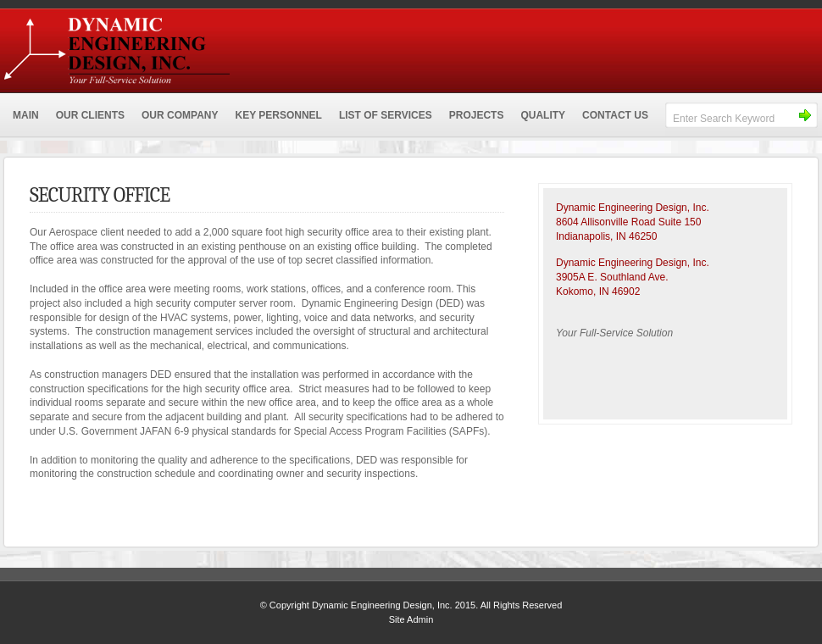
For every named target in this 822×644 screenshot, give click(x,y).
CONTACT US (615, 115)
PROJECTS (477, 115)
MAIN (26, 115)
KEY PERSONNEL (278, 115)
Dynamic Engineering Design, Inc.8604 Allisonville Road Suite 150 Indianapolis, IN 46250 (633, 222)
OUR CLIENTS (90, 115)
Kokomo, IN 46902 (598, 291)
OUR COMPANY (180, 115)
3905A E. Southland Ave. (612, 277)
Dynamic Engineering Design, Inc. (237, 47)
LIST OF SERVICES (386, 115)
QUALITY (543, 115)
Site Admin (411, 619)
